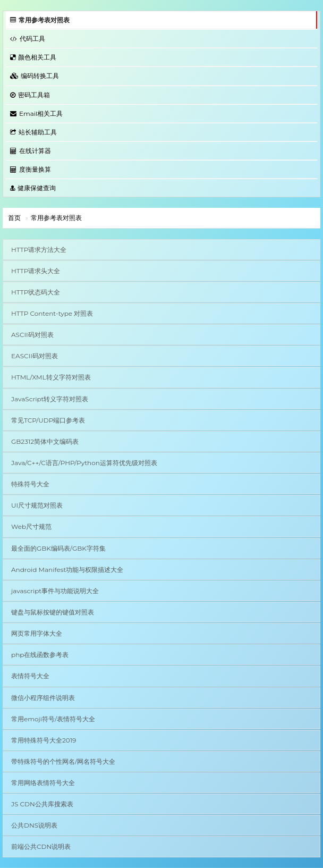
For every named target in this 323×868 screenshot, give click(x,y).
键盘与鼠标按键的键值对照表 (53, 612)
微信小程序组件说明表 (43, 698)
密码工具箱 (30, 95)
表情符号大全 (30, 676)
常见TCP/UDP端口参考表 (48, 420)
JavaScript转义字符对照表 (50, 399)
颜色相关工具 (33, 57)
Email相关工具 (36, 113)
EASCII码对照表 (35, 356)
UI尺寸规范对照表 (37, 505)
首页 (14, 218)
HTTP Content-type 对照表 (52, 313)
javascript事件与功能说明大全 (55, 591)
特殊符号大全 (30, 484)
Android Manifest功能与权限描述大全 (67, 570)
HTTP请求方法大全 (39, 250)
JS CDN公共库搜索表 (42, 804)
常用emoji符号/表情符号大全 (53, 719)
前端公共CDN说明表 (41, 846)
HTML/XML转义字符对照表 (51, 377)
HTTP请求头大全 (36, 271)
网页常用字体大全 (37, 633)
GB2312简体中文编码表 (45, 441)
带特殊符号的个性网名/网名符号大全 (63, 761)
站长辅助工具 (33, 132)
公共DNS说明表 (34, 825)
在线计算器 (31, 151)
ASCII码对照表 (32, 335)
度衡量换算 (31, 169)
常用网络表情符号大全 (43, 783)
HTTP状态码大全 (36, 292)
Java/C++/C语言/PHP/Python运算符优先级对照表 (84, 463)
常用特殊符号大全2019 (44, 740)
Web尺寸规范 (31, 526)
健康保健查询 (33, 188)
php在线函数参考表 (40, 655)
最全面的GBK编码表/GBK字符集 (58, 548)
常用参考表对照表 (40, 20)
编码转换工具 (35, 76)
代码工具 (28, 39)
